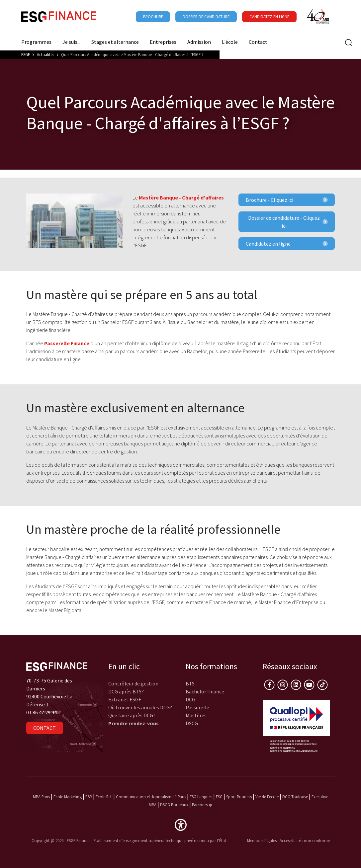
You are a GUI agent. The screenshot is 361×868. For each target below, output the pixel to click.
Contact (258, 42)
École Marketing (68, 797)
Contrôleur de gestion (133, 683)
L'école (230, 42)
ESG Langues (201, 797)
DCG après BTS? (126, 691)
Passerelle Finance (67, 343)
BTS (190, 683)
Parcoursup (202, 805)
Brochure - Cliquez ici (287, 200)
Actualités (45, 54)
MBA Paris (41, 797)
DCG (190, 699)
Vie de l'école (267, 797)
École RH (103, 797)
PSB (89, 797)
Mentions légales (262, 840)
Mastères (196, 715)
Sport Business (239, 797)
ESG (219, 797)
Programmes (36, 42)
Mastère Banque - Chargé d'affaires (181, 197)
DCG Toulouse (295, 797)
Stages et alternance (115, 42)
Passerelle (197, 707)
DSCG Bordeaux (174, 805)
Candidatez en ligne (287, 244)
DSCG (192, 723)
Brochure (153, 17)
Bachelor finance (205, 691)
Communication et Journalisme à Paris (151, 797)
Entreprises (163, 42)
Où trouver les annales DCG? (140, 707)
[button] (181, 824)
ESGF (26, 54)
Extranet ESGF (125, 699)
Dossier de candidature (206, 17)
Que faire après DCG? (132, 715)
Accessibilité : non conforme (305, 840)
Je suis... (71, 42)
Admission (199, 42)
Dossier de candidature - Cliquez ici (288, 222)
